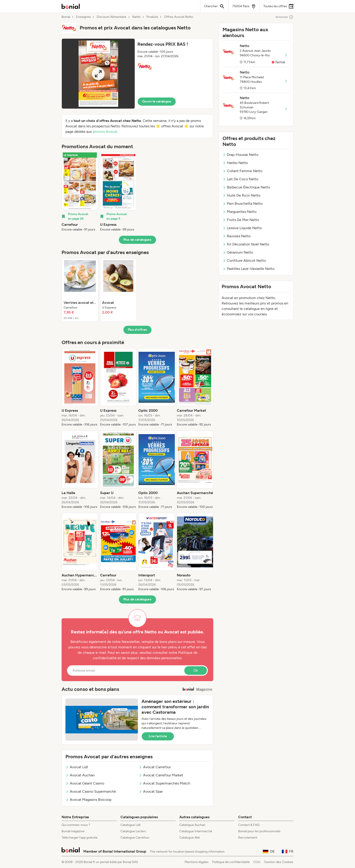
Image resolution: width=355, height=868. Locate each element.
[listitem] (80, 192)
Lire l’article (158, 736)
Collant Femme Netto (242, 171)
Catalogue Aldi (189, 838)
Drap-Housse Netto (240, 155)
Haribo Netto (235, 163)
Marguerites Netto (240, 212)
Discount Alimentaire (112, 17)
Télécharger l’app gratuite (80, 838)
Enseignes (83, 17)
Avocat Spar (151, 791)
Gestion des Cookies (279, 862)
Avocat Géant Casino (85, 783)
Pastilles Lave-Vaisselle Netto (248, 269)
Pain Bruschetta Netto (243, 203)
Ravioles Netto (237, 236)
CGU (257, 862)
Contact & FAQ (249, 825)
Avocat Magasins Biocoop (88, 800)
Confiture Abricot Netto (244, 260)
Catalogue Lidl (130, 825)
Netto (136, 17)
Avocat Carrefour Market (161, 775)
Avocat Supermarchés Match (164, 783)
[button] (137, 74)
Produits (152, 17)
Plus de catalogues (137, 240)
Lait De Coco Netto (240, 179)
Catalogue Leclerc (133, 831)
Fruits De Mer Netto (241, 220)
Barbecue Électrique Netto (246, 187)
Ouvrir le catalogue (157, 101)
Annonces (284, 17)
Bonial (66, 17)
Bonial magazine (73, 831)
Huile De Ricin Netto (241, 195)
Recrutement (248, 838)
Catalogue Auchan (192, 825)
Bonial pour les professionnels (259, 831)
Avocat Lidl (77, 767)
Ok (196, 670)
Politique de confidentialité (231, 862)
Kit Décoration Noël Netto (246, 244)
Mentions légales (197, 862)
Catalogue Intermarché (196, 831)
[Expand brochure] (98, 74)
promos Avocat (105, 132)
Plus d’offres (138, 330)
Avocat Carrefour (155, 767)
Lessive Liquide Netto (242, 228)
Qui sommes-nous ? (76, 825)
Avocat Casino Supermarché (91, 791)
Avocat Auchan (80, 775)
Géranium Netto (238, 252)
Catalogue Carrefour (135, 838)
